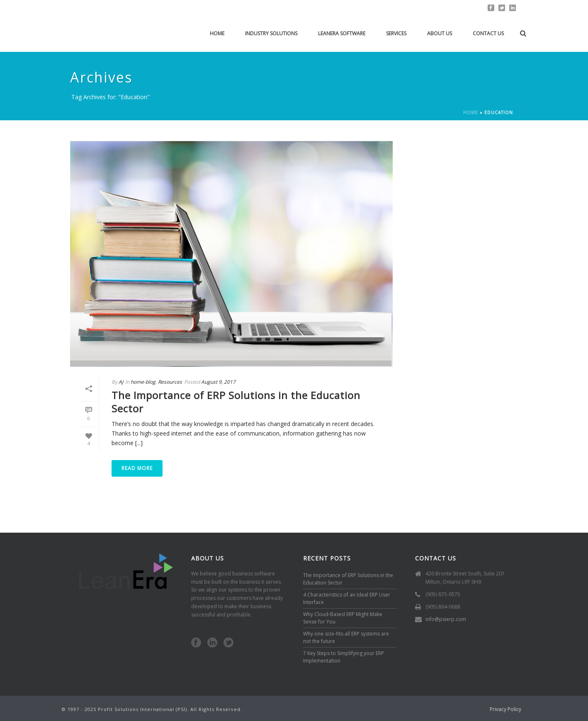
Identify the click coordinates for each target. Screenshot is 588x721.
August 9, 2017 (218, 382)
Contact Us (488, 33)
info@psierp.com (446, 619)
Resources (170, 382)
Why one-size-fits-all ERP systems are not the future (346, 637)
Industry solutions (271, 33)
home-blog (143, 382)
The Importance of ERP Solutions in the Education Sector (236, 402)
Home (217, 33)
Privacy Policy (505, 709)
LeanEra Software (342, 33)
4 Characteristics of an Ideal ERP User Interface (347, 598)
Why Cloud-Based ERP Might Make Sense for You (343, 618)
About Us (440, 33)
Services (396, 33)
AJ (121, 382)
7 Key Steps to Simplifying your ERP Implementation (344, 657)
